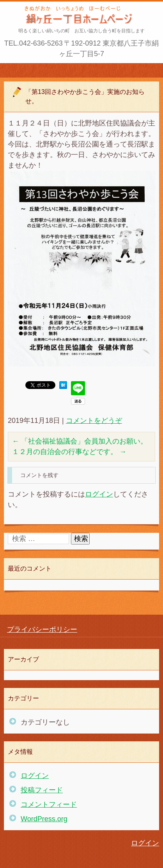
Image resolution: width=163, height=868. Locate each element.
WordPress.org (44, 819)
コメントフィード (49, 804)
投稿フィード (42, 790)
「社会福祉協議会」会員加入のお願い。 (80, 441)
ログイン (99, 494)
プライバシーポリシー (42, 629)
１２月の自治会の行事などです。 (69, 452)
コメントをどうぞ (94, 421)
